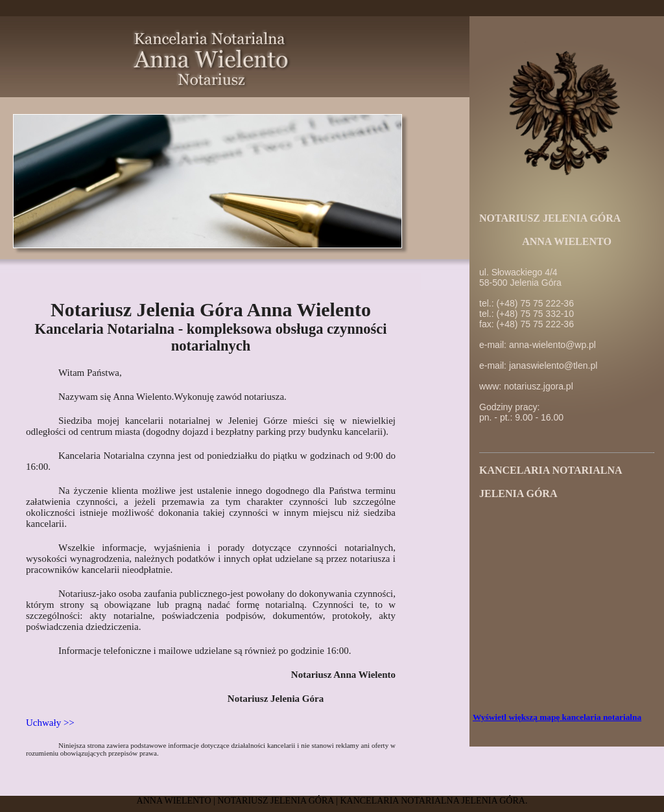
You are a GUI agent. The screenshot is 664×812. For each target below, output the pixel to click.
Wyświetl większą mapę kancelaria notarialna (557, 717)
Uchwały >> (50, 723)
